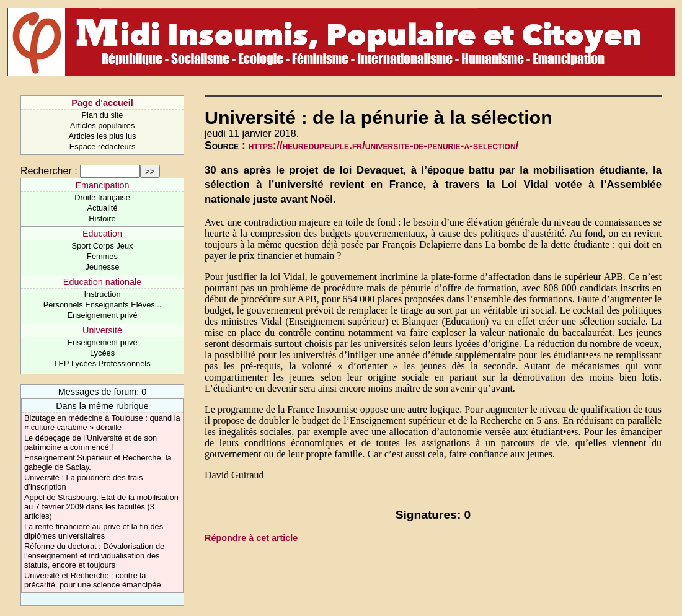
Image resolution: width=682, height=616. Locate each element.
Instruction (102, 294)
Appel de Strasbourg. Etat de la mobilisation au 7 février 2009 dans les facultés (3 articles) (101, 507)
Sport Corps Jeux (103, 246)
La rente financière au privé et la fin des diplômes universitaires (94, 531)
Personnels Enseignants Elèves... (103, 305)
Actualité (102, 208)
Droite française (102, 197)
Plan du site (103, 115)
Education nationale (102, 282)
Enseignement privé (102, 315)
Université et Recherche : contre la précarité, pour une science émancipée (93, 580)
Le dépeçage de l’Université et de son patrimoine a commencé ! (91, 442)
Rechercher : (49, 171)
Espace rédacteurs (103, 147)
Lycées (102, 353)
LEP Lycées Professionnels (102, 363)
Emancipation (102, 185)
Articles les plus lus (103, 136)
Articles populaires (103, 125)
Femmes (102, 256)
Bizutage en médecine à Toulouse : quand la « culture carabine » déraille (102, 423)
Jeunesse (103, 267)
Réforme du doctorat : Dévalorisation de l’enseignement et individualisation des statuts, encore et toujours (94, 556)
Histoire (102, 218)
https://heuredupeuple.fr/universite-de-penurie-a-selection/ (384, 146)
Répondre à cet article (251, 538)
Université (102, 330)
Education (102, 234)
